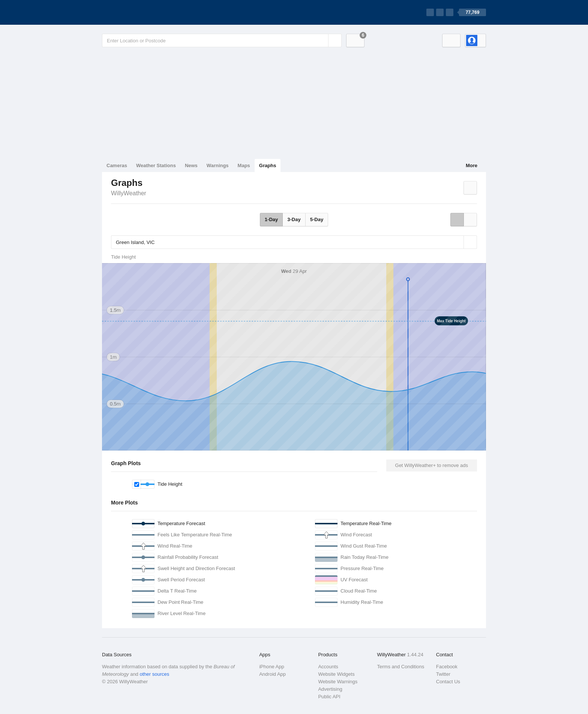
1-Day (271, 219)
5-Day (317, 219)
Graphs (268, 165)
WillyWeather (129, 193)
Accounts (328, 667)
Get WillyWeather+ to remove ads (432, 465)
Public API (329, 697)
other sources (154, 674)
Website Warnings (338, 682)
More (472, 165)
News (191, 165)
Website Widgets (336, 674)
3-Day (294, 219)
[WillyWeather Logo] (137, 12)
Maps (244, 165)
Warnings (218, 165)
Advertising (330, 689)
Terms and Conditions (401, 667)
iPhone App (272, 667)
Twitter (443, 674)
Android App (272, 674)
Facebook (447, 667)
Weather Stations (156, 165)
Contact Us (448, 682)
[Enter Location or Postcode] (222, 40)
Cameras (117, 165)
